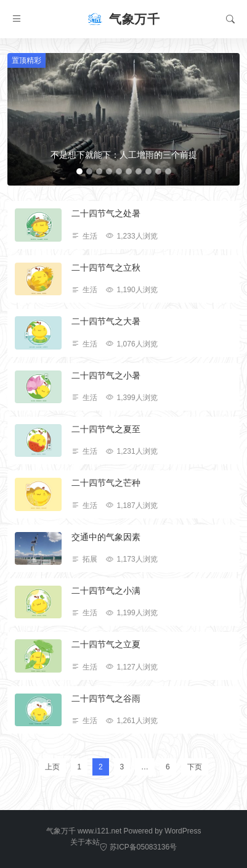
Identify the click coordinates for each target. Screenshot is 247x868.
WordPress (183, 831)
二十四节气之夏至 (106, 429)
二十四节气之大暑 (106, 321)
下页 (195, 767)
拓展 (90, 559)
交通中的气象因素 (106, 537)
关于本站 (85, 842)
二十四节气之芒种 (106, 483)
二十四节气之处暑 (106, 213)
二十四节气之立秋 (106, 268)
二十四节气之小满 (106, 591)
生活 (90, 236)
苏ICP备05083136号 (138, 847)
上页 (52, 767)
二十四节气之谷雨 (106, 698)
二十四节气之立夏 (106, 644)
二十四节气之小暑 (106, 375)
